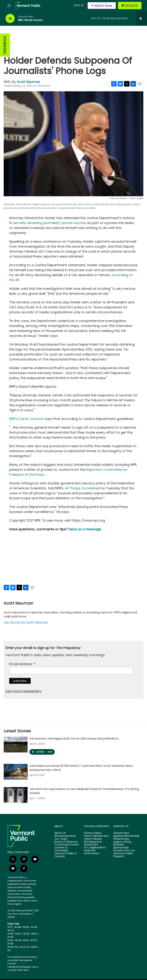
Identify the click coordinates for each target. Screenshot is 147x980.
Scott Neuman (28, 82)
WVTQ (11, 930)
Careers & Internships (61, 849)
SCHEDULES (5, 45)
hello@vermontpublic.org (21, 967)
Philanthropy (121, 839)
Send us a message (85, 529)
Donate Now (121, 833)
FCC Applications (95, 848)
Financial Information (92, 852)
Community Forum (67, 845)
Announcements (65, 836)
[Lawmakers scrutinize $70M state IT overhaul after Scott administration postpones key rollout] (16, 772)
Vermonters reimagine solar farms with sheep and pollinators (74, 739)
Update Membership (126, 836)
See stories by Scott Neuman (26, 622)
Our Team (61, 839)
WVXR (18, 940)
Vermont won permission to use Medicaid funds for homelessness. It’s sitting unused (84, 791)
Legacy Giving (122, 842)
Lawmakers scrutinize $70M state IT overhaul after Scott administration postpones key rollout (81, 768)
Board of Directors (66, 842)
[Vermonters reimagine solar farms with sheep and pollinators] (16, 745)
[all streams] (142, 18)
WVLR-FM (24, 947)
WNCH (35, 934)
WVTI (10, 927)
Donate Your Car (124, 851)
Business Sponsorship (121, 846)
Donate (131, 6)
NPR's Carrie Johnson (26, 419)
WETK (26, 940)
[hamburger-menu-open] (9, 6)
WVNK (34, 927)
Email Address (22, 664)
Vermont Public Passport (123, 855)
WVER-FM (13, 947)
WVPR (10, 934)
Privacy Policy (93, 833)
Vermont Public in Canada (66, 855)
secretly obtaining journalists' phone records (49, 223)
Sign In (79, 5)
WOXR (26, 934)
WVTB (34, 940)
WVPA (10, 937)
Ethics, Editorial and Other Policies (96, 838)
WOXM (18, 927)
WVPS (10, 940)
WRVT (18, 934)
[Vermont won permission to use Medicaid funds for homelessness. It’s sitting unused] (16, 795)
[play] (10, 19)
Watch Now (102, 6)
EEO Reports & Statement (93, 843)
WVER (10, 944)
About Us (60, 833)
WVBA (26, 927)
